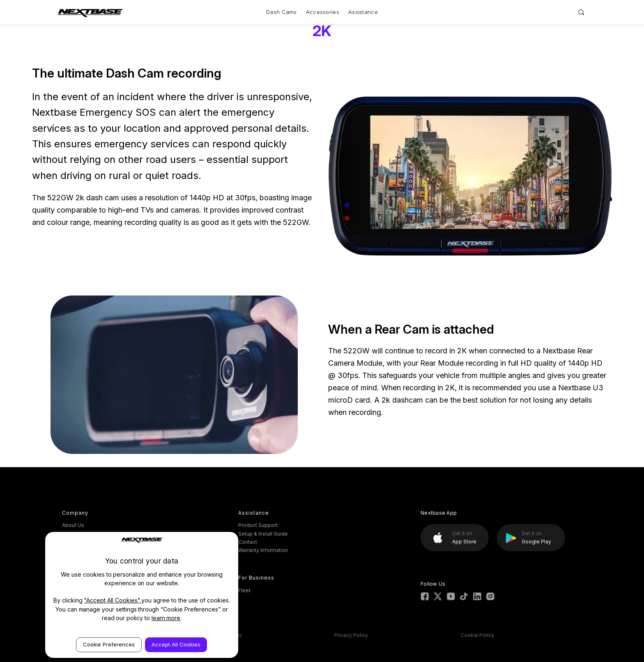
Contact (248, 542)
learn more (166, 618)
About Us (73, 525)
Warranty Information (263, 550)
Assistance (363, 12)
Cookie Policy (477, 635)
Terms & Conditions (218, 635)
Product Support (258, 525)
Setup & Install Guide (263, 534)
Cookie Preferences (109, 644)
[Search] (581, 12)
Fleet (244, 590)
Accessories (323, 12)
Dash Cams (282, 12)
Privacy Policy (351, 635)
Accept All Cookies (176, 644)
